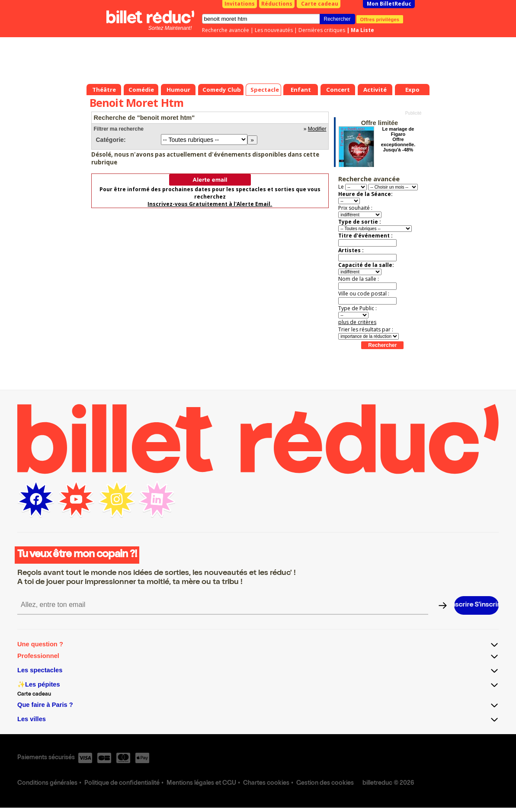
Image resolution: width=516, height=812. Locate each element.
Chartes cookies (266, 783)
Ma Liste (362, 30)
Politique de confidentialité (122, 783)
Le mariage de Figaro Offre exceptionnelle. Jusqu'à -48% (398, 139)
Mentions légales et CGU (201, 783)
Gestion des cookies (325, 783)
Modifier (317, 129)
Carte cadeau (320, 4)
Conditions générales (47, 783)
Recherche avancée (226, 30)
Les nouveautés (274, 30)
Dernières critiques (322, 30)
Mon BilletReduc (389, 4)
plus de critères (357, 322)
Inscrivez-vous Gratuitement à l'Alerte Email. (210, 204)
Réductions (277, 4)
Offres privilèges (380, 19)
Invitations (240, 4)
